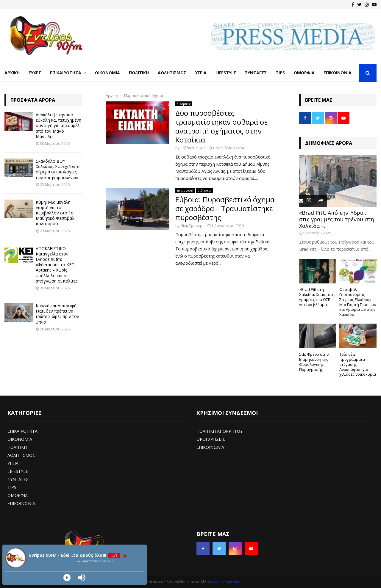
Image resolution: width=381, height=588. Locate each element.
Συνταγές (256, 73)
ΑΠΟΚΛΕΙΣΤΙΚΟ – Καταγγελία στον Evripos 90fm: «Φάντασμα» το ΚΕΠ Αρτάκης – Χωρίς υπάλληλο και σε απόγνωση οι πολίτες (57, 265)
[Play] (67, 578)
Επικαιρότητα (66, 73)
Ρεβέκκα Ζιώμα (193, 148)
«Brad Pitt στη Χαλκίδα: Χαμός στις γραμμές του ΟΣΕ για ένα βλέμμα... (317, 297)
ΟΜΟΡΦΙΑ (18, 495)
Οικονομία (107, 73)
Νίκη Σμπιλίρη (192, 226)
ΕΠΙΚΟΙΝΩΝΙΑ (21, 503)
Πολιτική (139, 73)
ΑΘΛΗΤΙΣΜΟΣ (21, 455)
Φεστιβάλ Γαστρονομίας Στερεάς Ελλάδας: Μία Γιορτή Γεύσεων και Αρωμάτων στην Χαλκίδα (358, 302)
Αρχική (12, 73)
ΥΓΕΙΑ (13, 463)
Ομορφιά (304, 73)
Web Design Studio (228, 582)
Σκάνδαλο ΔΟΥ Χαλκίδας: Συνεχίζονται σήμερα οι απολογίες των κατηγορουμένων (58, 169)
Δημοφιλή (185, 190)
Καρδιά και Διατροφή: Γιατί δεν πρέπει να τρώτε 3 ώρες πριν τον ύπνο (57, 314)
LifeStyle (226, 73)
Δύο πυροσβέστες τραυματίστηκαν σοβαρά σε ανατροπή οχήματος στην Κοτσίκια (221, 126)
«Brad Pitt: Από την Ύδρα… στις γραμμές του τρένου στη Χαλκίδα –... (337, 219)
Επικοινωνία (338, 73)
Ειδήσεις (184, 104)
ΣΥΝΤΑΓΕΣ (18, 479)
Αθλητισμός (172, 73)
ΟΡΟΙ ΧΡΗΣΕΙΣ (211, 439)
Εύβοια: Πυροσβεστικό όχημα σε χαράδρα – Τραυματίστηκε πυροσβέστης (225, 208)
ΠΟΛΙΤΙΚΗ (17, 447)
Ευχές (35, 73)
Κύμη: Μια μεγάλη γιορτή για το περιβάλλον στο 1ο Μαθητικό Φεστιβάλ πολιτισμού (55, 213)
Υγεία (201, 73)
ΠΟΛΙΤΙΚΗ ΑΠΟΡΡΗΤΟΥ (220, 431)
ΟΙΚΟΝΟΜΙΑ (20, 439)
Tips (280, 73)
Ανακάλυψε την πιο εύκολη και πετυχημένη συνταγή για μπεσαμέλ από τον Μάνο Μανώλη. (58, 126)
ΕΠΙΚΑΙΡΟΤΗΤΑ (22, 431)
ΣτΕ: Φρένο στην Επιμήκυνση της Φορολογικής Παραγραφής (314, 362)
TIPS (12, 487)
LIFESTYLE (18, 471)
